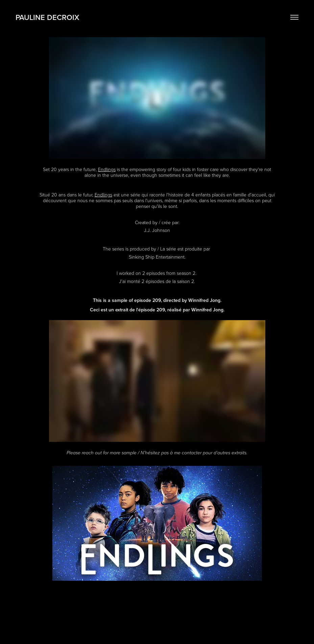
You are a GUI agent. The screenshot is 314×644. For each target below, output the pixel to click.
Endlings (107, 169)
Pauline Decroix (47, 17)
